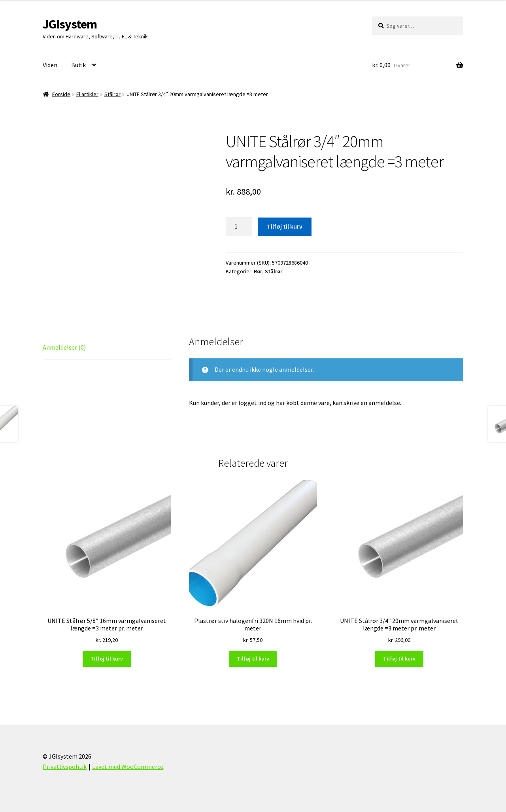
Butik (78, 65)
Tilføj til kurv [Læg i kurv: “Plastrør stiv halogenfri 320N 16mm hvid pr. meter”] (253, 659)
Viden (50, 65)
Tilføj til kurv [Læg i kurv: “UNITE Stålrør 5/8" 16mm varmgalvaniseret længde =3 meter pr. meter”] (107, 659)
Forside (61, 94)
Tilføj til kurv (285, 226)
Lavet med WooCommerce (128, 767)
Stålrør (112, 94)
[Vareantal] (239, 227)
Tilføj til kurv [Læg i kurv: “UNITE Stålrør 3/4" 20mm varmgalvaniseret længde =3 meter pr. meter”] (399, 659)
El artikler (87, 94)
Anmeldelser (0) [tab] (64, 347)
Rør (258, 271)
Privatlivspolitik (65, 767)
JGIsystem (70, 24)
